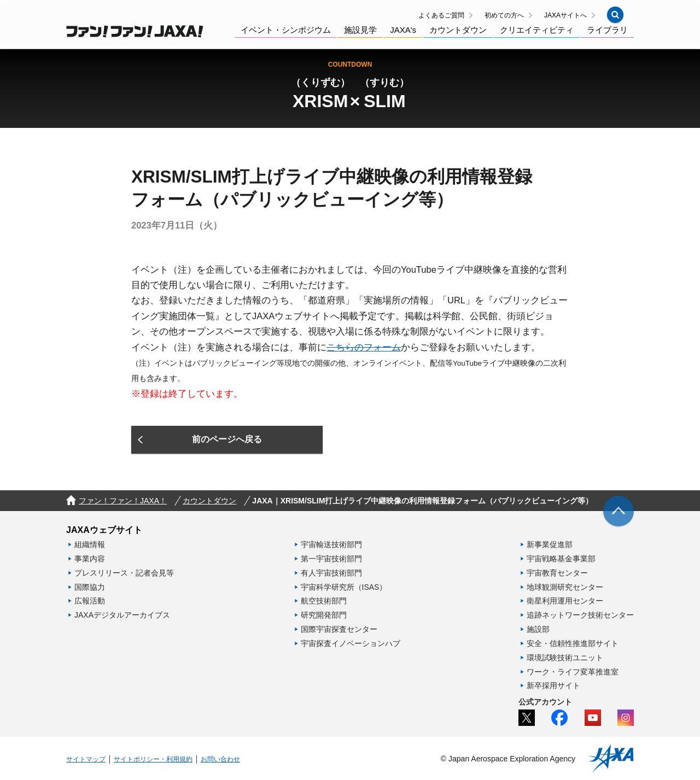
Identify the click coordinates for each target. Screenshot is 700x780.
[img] (619, 511)
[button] (615, 15)
